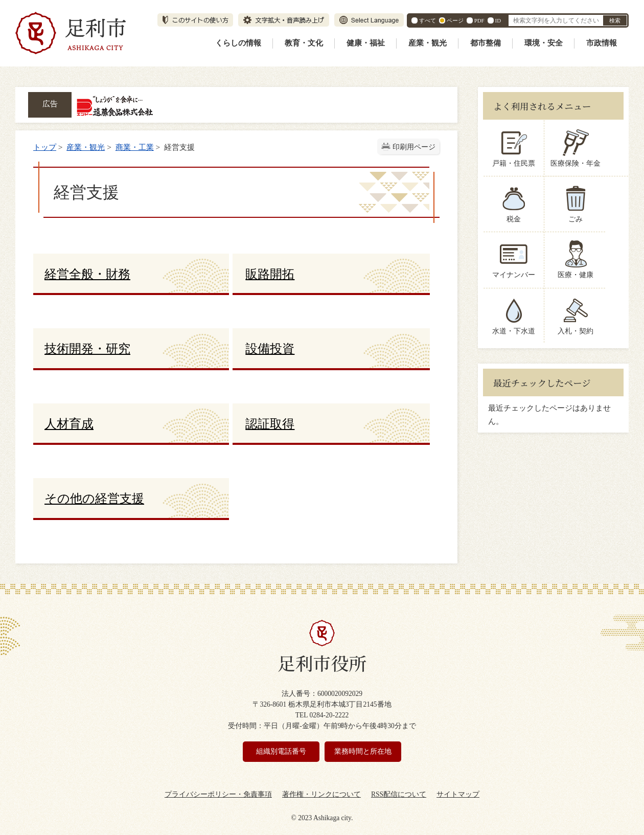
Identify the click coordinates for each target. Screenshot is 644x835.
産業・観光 (428, 43)
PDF (479, 20)
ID (498, 20)
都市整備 (486, 43)
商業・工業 (135, 147)
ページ (455, 20)
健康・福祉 (366, 43)
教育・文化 (304, 43)
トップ (45, 147)
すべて (428, 20)
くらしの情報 (238, 43)
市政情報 (602, 43)
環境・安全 (544, 43)
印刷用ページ (414, 147)
